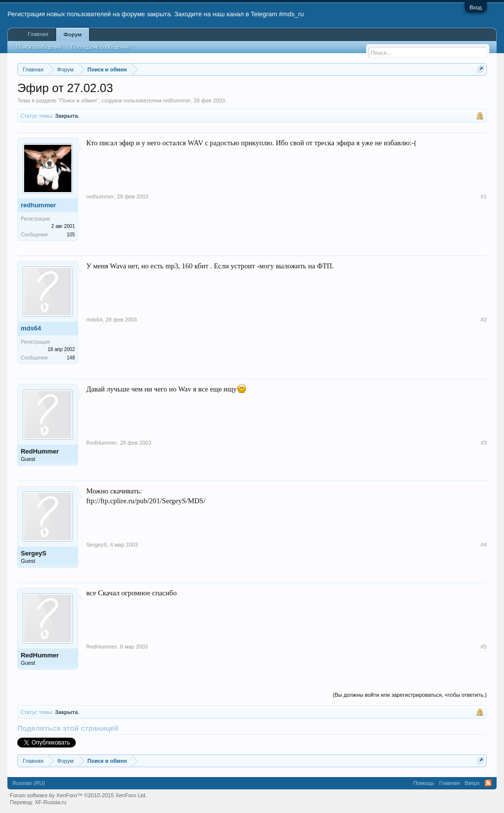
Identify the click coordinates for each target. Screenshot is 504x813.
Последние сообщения (100, 47)
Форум (73, 34)
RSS (488, 783)
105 (71, 235)
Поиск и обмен (79, 100)
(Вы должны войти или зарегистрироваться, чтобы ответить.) (410, 695)
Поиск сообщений (39, 47)
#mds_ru (292, 14)
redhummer (177, 100)
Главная (38, 34)
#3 (484, 443)
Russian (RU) (29, 783)
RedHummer (40, 451)
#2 (484, 320)
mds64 (31, 328)
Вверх (472, 783)
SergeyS (33, 553)
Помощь (424, 783)
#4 (484, 545)
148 (71, 358)
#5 (484, 647)
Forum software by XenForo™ (78, 795)
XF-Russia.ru (51, 802)
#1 (484, 196)
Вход (476, 7)
